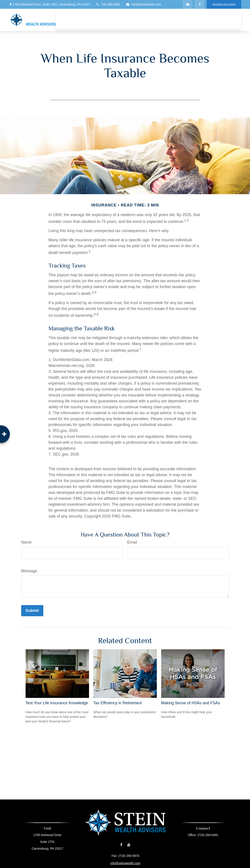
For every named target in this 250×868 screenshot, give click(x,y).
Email (132, 542)
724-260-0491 (108, 4)
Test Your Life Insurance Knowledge (57, 703)
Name (26, 542)
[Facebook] (200, 4)
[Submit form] (32, 611)
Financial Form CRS (127, 858)
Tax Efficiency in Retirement (118, 703)
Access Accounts (224, 4)
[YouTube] (188, 4)
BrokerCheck (159, 865)
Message (29, 571)
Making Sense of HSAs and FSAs (191, 703)
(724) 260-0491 (200, 835)
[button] (90, 16)
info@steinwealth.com (143, 4)
